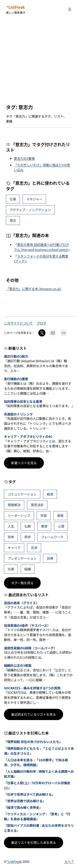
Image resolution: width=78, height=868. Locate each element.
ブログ (41, 323)
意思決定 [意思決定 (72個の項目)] (37, 505)
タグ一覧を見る (22, 583)
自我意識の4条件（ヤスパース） (27, 626)
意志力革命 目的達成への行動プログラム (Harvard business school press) (41, 247)
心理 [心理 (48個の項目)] (61, 526)
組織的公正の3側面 (18, 666)
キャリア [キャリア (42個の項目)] (14, 548)
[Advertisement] (39, 61)
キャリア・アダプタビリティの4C (28, 437)
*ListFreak (16, 7)
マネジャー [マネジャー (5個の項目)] (34, 199)
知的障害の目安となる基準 (23, 402)
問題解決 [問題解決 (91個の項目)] (14, 505)
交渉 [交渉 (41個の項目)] (34, 548)
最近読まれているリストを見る (34, 714)
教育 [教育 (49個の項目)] (44, 526)
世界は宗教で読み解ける (25, 801)
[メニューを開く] (70, 9)
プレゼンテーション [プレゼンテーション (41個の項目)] (22, 558)
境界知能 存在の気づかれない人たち (33, 742)
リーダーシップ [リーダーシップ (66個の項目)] (19, 515)
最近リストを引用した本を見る (34, 842)
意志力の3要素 (24, 158)
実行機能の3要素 (16, 379)
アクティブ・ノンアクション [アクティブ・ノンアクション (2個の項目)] (30, 210)
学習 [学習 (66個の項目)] (44, 515)
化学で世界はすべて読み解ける (29, 794)
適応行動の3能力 (16, 356)
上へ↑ (69, 861)
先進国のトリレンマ (18, 414)
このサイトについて (18, 323)
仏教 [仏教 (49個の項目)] (28, 526)
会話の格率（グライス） (21, 603)
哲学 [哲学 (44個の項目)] (28, 537)
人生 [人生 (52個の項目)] (11, 526)
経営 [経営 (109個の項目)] (50, 494)
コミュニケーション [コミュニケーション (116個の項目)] (22, 494)
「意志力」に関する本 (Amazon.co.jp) (34, 289)
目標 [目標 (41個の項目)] (50, 558)
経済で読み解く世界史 (23, 807)
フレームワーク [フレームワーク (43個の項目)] (52, 537)
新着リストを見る (24, 463)
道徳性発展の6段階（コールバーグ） (30, 648)
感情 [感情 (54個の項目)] (60, 515)
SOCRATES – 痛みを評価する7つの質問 (32, 688)
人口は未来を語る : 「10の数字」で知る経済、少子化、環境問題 (36, 762)
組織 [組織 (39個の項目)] (28, 569)
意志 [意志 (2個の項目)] (13, 220)
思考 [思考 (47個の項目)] (11, 537)
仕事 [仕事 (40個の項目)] (13, 199)
